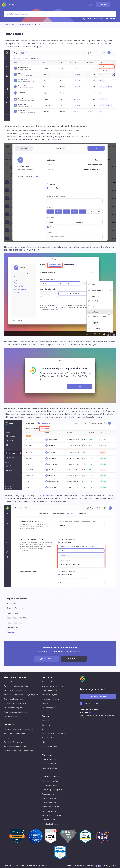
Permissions (48, 496)
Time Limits (11, 632)
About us (45, 721)
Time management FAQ (51, 708)
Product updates (48, 738)
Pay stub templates (49, 811)
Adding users (12, 603)
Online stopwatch (49, 802)
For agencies (9, 738)
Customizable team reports (15, 699)
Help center (47, 677)
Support (14, 25)
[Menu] (116, 5)
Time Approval (13, 627)
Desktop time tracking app (52, 686)
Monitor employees (49, 695)
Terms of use (91, 866)
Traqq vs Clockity (49, 759)
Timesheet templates (50, 785)
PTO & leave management (14, 708)
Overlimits (69, 417)
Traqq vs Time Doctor (50, 768)
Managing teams (25, 25)
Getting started (48, 682)
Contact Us (74, 659)
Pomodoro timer (48, 794)
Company (46, 716)
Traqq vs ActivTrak (49, 764)
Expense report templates (52, 790)
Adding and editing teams (17, 618)
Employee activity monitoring (15, 690)
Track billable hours (49, 690)
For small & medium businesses (16, 734)
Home (6, 25)
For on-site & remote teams (15, 742)
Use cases (9, 725)
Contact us (46, 725)
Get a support (111, 19)
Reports (45, 703)
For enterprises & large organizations (18, 729)
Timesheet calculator (50, 824)
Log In (90, 4)
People (43, 44)
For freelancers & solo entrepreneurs (18, 751)
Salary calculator (48, 820)
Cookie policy (68, 866)
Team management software (15, 712)
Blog (43, 729)
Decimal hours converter (51, 815)
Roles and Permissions (16, 608)
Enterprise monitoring (50, 699)
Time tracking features (15, 677)
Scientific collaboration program (54, 734)
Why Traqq (47, 755)
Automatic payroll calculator (15, 703)
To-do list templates (50, 781)
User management (11, 716)
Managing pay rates (15, 622)
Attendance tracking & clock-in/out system (21, 695)
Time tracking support (50, 746)
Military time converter (51, 807)
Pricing (44, 742)
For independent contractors (15, 746)
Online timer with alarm (51, 798)
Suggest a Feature (46, 659)
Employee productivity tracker (16, 686)
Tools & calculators (51, 776)
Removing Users (13, 613)
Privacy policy (79, 866)
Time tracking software (13, 682)
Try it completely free (98, 697)
